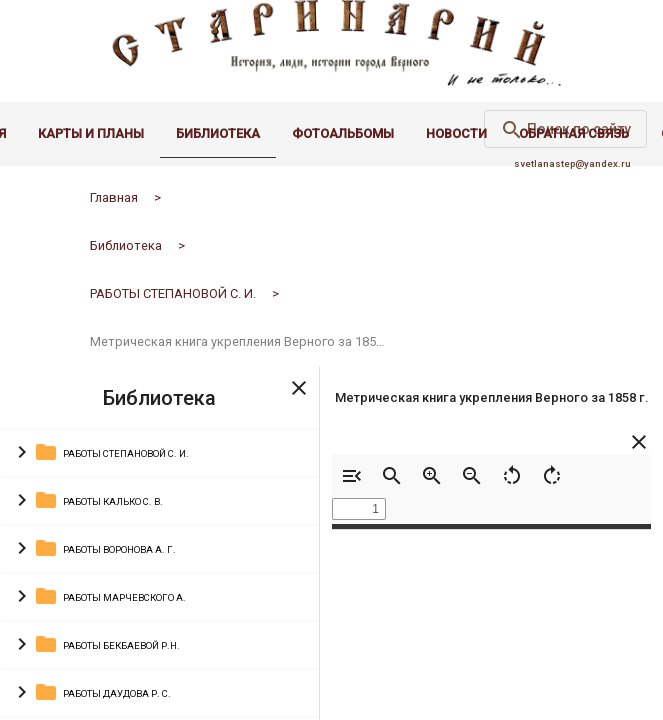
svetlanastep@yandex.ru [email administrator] (572, 176)
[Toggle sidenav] (299, 399)
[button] (159, 467)
